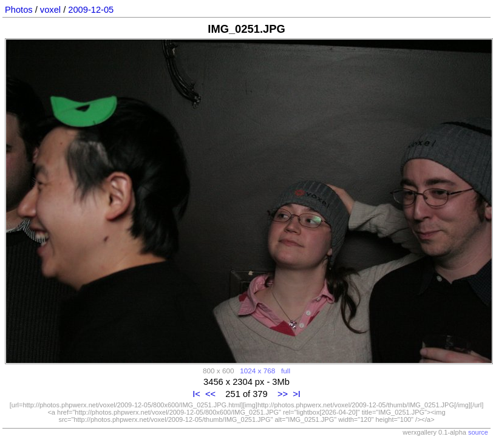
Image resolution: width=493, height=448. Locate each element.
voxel (50, 10)
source (478, 432)
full (286, 371)
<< (210, 394)
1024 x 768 (257, 371)
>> (283, 394)
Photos (19, 10)
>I (297, 394)
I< (196, 394)
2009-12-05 (91, 10)
